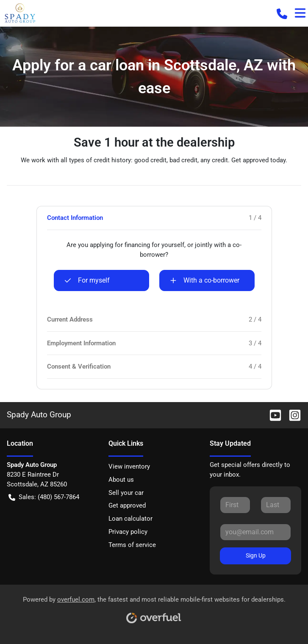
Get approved (127, 505)
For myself (87, 280)
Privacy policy (128, 532)
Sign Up (256, 555)
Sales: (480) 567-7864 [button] (44, 497)
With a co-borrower (205, 280)
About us (121, 480)
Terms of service (132, 545)
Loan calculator (130, 519)
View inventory (129, 466)
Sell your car (126, 493)
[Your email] (255, 532)
